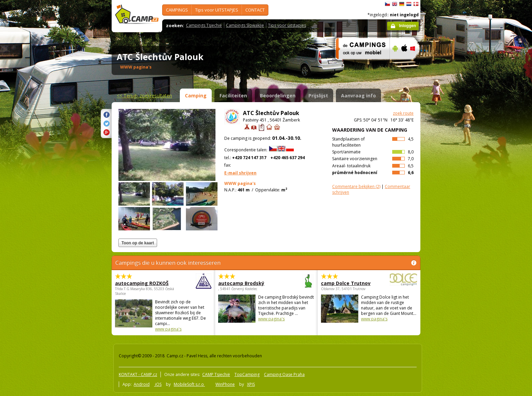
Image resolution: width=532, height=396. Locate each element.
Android (142, 384)
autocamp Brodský (248, 283)
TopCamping (247, 374)
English (395, 4)
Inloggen (407, 26)
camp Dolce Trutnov (350, 283)
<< (144, 96)
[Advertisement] (449, 204)
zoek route (403, 113)
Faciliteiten (233, 96)
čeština (387, 4)
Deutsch (402, 4)
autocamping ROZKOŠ (145, 283)
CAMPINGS (177, 10)
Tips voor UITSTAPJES (217, 10)
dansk (416, 4)
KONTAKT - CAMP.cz (138, 374)
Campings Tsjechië (204, 25)
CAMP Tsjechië (216, 374)
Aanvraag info (358, 96)
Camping (196, 96)
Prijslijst (318, 96)
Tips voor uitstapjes (287, 25)
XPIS (251, 384)
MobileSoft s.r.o (189, 384)
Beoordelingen (278, 96)
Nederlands (409, 4)
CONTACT (255, 10)
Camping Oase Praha (284, 374)
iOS (158, 384)
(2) (356, 186)
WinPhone (225, 384)
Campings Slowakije (245, 25)
